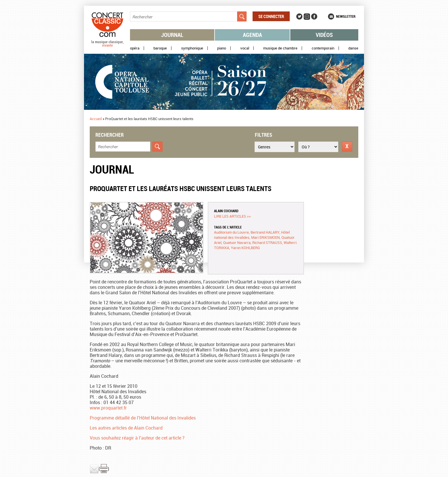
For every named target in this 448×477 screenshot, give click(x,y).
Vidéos (324, 35)
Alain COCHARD (226, 211)
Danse (353, 48)
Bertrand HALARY (265, 232)
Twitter (299, 17)
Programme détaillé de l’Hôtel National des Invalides (143, 418)
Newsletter (346, 16)
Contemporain (323, 48)
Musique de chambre (280, 48)
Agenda (252, 35)
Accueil (96, 119)
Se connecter (271, 16)
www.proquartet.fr (108, 408)
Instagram (307, 17)
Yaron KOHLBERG (245, 248)
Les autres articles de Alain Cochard (126, 428)
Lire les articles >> (232, 216)
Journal (172, 35)
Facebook (314, 17)
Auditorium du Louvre (231, 232)
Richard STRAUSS (267, 243)
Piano (222, 48)
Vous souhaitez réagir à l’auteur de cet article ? (137, 438)
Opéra (135, 48)
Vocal (245, 48)
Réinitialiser (347, 147)
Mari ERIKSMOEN (265, 237)
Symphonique (192, 48)
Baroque (160, 48)
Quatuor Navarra (237, 243)
